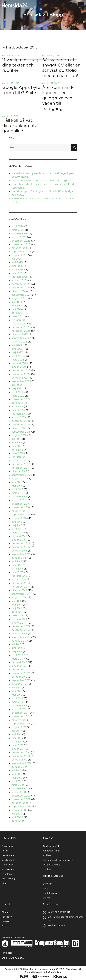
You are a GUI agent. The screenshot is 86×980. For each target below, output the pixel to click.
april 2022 (18, 392)
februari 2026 (20, 234)
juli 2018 (16, 439)
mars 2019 (18, 410)
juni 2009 (17, 817)
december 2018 (21, 421)
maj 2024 (17, 309)
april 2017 (17, 489)
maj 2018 (17, 446)
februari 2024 (20, 320)
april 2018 (17, 450)
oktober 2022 (20, 378)
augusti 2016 (19, 518)
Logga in (48, 884)
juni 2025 (17, 262)
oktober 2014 (19, 590)
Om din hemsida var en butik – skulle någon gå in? (41, 181)
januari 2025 (19, 280)
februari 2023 (20, 363)
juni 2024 (17, 306)
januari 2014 (19, 623)
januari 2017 (19, 500)
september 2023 (21, 338)
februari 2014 (19, 619)
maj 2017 (17, 486)
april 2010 (17, 781)
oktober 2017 (19, 471)
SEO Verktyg (8, 879)
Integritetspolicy (52, 865)
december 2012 (21, 670)
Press (4, 926)
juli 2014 (16, 601)
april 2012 (17, 698)
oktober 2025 (20, 248)
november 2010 (21, 756)
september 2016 (21, 515)
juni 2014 (17, 605)
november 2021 (21, 399)
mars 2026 (18, 230)
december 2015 (21, 544)
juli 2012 (16, 688)
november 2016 (21, 507)
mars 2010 (18, 785)
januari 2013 (19, 666)
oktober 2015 (19, 551)
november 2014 (21, 587)
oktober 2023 (20, 335)
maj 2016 (17, 526)
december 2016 (21, 504)
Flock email (8, 865)
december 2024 (21, 284)
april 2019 (17, 407)
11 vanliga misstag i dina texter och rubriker (21, 65)
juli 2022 (17, 385)
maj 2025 (17, 266)
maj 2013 (17, 652)
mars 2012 (18, 702)
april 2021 (17, 403)
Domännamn (8, 856)
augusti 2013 (19, 641)
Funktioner (7, 846)
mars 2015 (18, 572)
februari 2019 (19, 414)
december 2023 (21, 327)
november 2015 (21, 547)
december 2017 (21, 464)
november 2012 (21, 673)
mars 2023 (18, 360)
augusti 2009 (19, 810)
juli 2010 (16, 771)
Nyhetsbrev (8, 874)
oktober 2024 (20, 291)
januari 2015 (19, 580)
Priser (5, 851)
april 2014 (17, 612)
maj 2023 (17, 353)
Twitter (5, 922)
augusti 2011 (19, 727)
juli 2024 (17, 302)
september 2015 (21, 554)
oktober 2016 (19, 511)
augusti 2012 (19, 684)
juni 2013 (17, 648)
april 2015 (17, 569)
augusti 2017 (19, 479)
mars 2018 (18, 453)
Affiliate (47, 856)
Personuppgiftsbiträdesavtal (58, 860)
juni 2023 (17, 349)
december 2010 (21, 753)
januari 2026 (19, 237)
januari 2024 (19, 324)
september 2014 (21, 594)
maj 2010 (17, 778)
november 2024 (21, 288)
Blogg (5, 912)
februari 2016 (19, 536)
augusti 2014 (19, 598)
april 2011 (17, 742)
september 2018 (21, 432)
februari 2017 (19, 497)
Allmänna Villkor (52, 851)
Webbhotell (8, 860)
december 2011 (20, 713)
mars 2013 (18, 659)
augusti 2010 (19, 767)
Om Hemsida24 (51, 846)
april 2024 (18, 313)
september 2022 (21, 381)
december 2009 (21, 796)
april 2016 (17, 529)
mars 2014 (18, 616)
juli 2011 (16, 731)
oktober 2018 (19, 428)
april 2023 (18, 356)
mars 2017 (18, 493)
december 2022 (21, 371)
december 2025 (21, 241)
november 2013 (21, 630)
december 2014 (21, 583)
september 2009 (21, 807)
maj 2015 (17, 565)
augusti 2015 (19, 558)
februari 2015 (19, 576)
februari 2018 (19, 457)
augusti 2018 (19, 435)
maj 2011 (17, 738)
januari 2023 (19, 367)
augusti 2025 (19, 255)
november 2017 (21, 468)
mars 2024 (18, 317)
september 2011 (21, 724)
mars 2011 (17, 745)
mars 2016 (18, 533)
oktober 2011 (19, 720)
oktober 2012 (19, 677)
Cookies (47, 869)
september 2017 (21, 475)
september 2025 (21, 252)
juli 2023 (17, 345)
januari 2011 (18, 749)
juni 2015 (17, 562)
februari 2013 (19, 662)
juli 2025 (17, 259)
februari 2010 (19, 789)
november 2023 (21, 331)
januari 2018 (19, 461)
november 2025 (21, 244)
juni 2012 (17, 691)
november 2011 (20, 716)
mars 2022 (18, 396)
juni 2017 (17, 482)
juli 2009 (17, 814)
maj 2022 (17, 389)
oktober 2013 (19, 634)
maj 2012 (17, 695)
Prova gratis (8, 869)
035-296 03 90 (13, 958)
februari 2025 (20, 277)
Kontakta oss (50, 893)
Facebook (7, 917)
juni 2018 (17, 443)
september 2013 (21, 637)
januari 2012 (19, 709)
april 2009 (18, 821)
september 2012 (21, 680)
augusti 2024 (19, 298)
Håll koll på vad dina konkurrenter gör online (21, 126)
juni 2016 (17, 522)
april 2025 (18, 270)
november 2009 (21, 799)
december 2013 (21, 626)
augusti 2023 (19, 342)
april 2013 (17, 655)
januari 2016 (19, 540)
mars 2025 (18, 273)
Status (46, 898)
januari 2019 (19, 417)
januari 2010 (19, 792)
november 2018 (21, 425)
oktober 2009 (20, 803)
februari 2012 (19, 706)
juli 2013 (16, 644)
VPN (4, 883)
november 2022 (21, 374)
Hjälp (46, 889)
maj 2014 (17, 608)
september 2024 (21, 295)
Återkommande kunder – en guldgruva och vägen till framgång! (58, 98)
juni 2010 (17, 774)
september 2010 (21, 763)
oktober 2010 (19, 760)
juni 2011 (17, 735)
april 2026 (18, 226)
